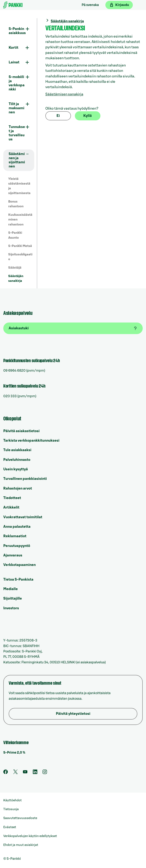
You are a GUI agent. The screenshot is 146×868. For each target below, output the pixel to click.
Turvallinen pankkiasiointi (25, 479)
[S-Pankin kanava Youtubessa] (25, 773)
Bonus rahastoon (16, 204)
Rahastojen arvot (18, 488)
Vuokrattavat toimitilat (23, 517)
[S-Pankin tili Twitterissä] (15, 773)
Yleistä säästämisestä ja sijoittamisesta (19, 186)
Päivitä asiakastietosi (21, 431)
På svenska (90, 5)
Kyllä (88, 116)
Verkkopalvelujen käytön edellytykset (30, 836)
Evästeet (10, 827)
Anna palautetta (17, 527)
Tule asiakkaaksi (17, 450)
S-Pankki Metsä (20, 246)
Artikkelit (11, 507)
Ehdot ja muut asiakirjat (21, 845)
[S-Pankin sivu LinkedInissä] (35, 773)
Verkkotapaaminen (19, 565)
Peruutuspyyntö (17, 546)
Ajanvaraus (13, 555)
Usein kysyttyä (16, 469)
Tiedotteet (12, 498)
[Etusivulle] (13, 5)
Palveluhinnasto (17, 460)
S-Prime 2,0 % (14, 753)
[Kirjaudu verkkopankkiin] (119, 5)
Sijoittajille (13, 598)
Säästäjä (15, 268)
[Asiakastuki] (73, 328)
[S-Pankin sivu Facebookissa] (6, 773)
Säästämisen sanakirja (64, 94)
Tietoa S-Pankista (18, 579)
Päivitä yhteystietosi (73, 714)
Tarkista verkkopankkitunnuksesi (31, 441)
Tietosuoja (11, 809)
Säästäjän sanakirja (16, 279)
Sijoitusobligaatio (20, 257)
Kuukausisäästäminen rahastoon (20, 220)
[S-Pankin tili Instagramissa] (45, 773)
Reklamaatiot (15, 536)
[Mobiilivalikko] (139, 5)
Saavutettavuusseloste (20, 818)
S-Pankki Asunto (15, 235)
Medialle (11, 589)
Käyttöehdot (12, 800)
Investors (11, 608)
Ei (58, 116)
